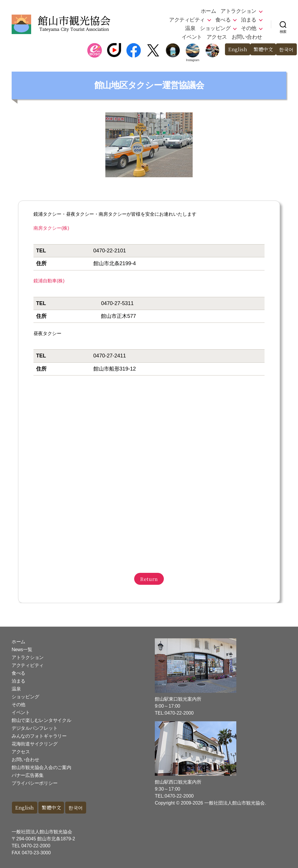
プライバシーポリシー (34, 783)
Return (149, 579)
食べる (223, 20)
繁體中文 (262, 49)
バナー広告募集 (28, 775)
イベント (192, 37)
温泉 (190, 28)
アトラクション (238, 11)
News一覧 (22, 650)
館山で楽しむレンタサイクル (41, 720)
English (235, 49)
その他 (249, 28)
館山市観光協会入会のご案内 (41, 767)
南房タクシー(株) (51, 228)
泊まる (249, 20)
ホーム (209, 11)
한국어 (286, 49)
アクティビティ (187, 20)
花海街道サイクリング (34, 744)
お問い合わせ (247, 37)
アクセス (217, 37)
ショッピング (215, 28)
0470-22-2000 (36, 846)
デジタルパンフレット (34, 728)
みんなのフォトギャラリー (39, 736)
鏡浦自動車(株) (49, 281)
